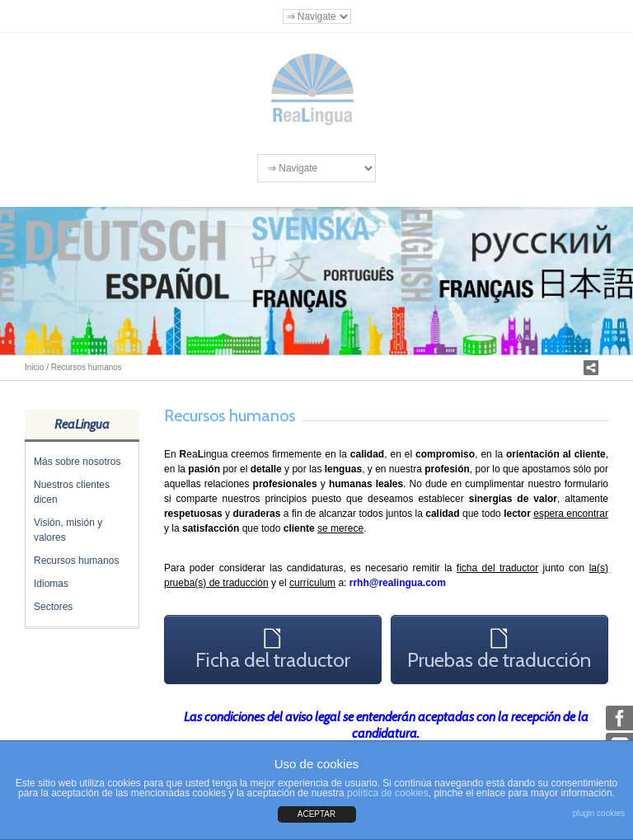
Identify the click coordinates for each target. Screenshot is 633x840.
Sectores (53, 607)
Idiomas (51, 584)
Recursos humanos (76, 561)
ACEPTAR (317, 814)
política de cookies (388, 793)
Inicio (34, 367)
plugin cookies (599, 813)
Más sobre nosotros (77, 462)
